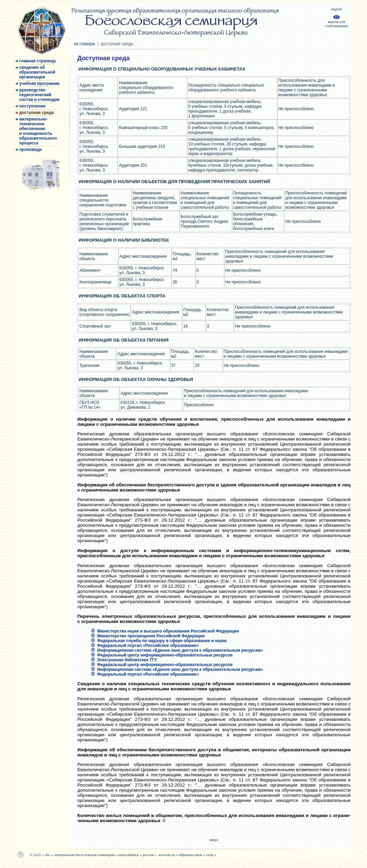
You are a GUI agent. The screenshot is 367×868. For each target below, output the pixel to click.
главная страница (36, 61)
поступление (31, 106)
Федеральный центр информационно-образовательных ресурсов (162, 655)
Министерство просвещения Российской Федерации (148, 636)
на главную (85, 44)
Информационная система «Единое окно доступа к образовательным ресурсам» (177, 650)
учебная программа (37, 84)
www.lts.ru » (169, 855)
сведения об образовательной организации (35, 72)
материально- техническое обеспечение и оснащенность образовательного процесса (36, 131)
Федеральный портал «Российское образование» (145, 646)
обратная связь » (192, 855)
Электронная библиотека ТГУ (124, 660)
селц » (211, 855)
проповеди (29, 150)
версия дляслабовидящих (337, 22)
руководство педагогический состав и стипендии (38, 95)
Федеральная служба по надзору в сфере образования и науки (159, 641)
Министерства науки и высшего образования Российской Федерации (165, 631)
